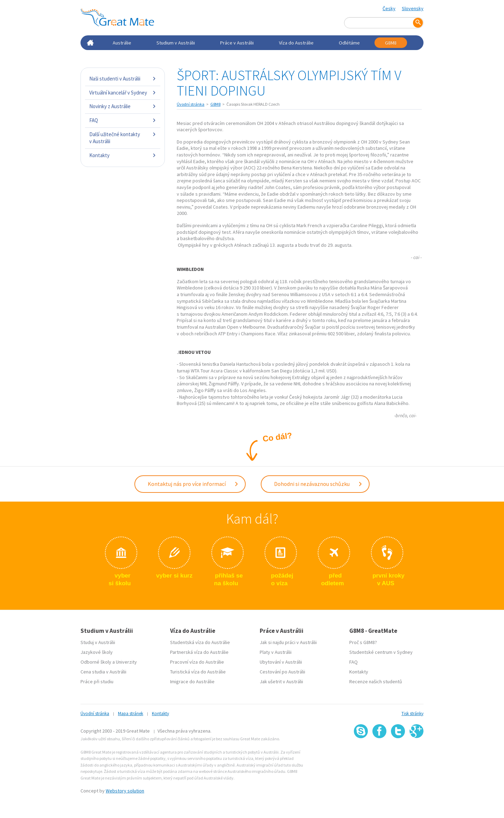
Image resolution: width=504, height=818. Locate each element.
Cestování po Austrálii (282, 672)
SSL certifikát (398, 753)
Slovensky (413, 8)
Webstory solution (125, 791)
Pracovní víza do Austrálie (197, 662)
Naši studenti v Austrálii (123, 79)
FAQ (123, 120)
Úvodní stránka (191, 104)
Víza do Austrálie (296, 43)
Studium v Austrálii (176, 43)
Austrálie (122, 43)
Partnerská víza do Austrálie (199, 652)
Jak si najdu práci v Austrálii (288, 642)
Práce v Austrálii (237, 43)
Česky (389, 8)
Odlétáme (349, 43)
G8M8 (391, 43)
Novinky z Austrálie (123, 106)
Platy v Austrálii (276, 652)
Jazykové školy (97, 652)
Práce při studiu (97, 681)
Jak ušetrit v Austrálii (281, 681)
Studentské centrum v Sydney (381, 652)
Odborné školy (96, 662)
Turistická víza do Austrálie (198, 672)
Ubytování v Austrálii (281, 662)
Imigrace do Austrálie (192, 681)
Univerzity (126, 662)
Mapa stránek (131, 714)
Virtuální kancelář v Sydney (123, 93)
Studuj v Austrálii (98, 642)
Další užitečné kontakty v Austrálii (123, 138)
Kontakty (123, 155)
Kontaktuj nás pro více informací (193, 484)
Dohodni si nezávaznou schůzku (318, 484)
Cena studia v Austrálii (103, 672)
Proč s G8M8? (363, 642)
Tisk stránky (412, 714)
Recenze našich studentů (376, 681)
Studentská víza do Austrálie (200, 642)
